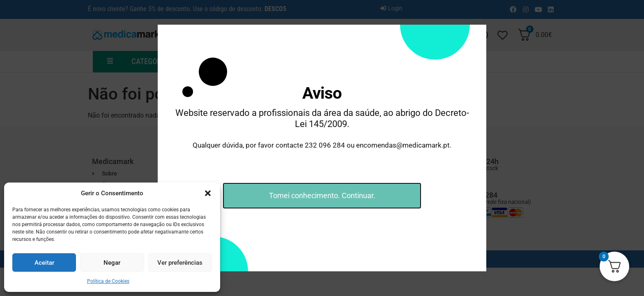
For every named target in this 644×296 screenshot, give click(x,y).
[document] (322, 148)
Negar (112, 263)
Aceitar (44, 263)
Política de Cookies (108, 281)
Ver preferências (180, 263)
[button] (208, 193)
